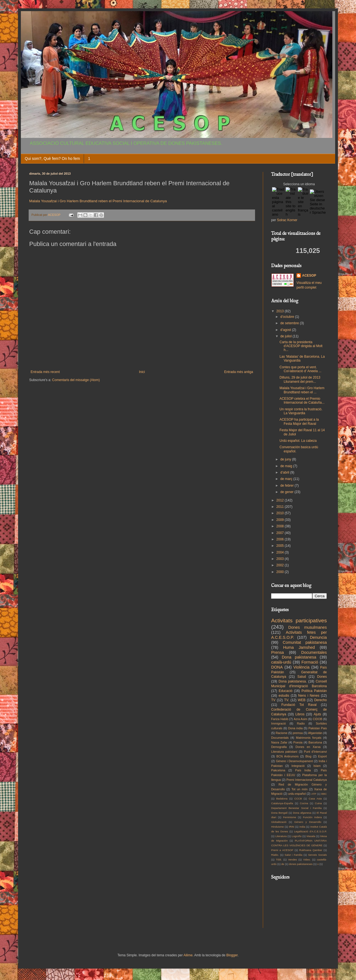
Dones (322, 677)
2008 (281, 526)
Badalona (282, 799)
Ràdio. (275, 855)
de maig (287, 466)
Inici (142, 372)
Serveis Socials (317, 855)
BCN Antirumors (288, 756)
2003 (281, 559)
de (283, 864)
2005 (281, 546)
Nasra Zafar (279, 742)
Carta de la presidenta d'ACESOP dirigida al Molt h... (301, 346)
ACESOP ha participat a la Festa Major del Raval (299, 421)
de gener (287, 492)
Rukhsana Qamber (311, 850)
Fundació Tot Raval (299, 705)
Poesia (298, 742)
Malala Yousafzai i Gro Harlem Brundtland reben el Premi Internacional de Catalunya (98, 201)
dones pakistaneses (301, 864)
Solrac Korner (287, 220)
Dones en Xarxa (308, 747)
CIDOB (317, 719)
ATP (314, 794)
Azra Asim (301, 719)
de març (287, 479)
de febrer (287, 486)
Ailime (188, 955)
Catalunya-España (282, 803)
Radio (301, 723)
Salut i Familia (293, 855)
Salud (302, 677)
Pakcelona (278, 770)
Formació (310, 662)
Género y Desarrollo (308, 822)
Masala (311, 836)
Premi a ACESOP (282, 850)
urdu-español (297, 794)
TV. (287, 700)
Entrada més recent (45, 372)
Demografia (279, 747)
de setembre (290, 323)
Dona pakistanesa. (293, 681)
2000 (281, 572)
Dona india (295, 728)
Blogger (232, 955)
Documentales (314, 652)
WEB (302, 700)
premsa (298, 733)
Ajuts (317, 714)
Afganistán (315, 733)
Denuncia (318, 637)
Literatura (281, 836)
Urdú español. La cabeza (298, 441)
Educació (285, 691)
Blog (308, 756)
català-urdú (281, 662)
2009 (281, 520)
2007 (281, 533)
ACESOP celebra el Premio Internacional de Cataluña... (302, 401)
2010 (281, 513)
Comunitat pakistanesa (305, 642)
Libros (300, 714)
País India (303, 770)
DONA (277, 667)
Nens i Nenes (309, 696)
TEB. (279, 860)
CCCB (298, 799)
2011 (281, 507)
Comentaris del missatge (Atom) (76, 380)
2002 (281, 565)
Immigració (279, 723)
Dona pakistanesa (299, 657)
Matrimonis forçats (309, 738)
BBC (324, 794)
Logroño (297, 836)
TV (273, 700)
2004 (281, 552)
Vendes (293, 860)
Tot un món (300, 789)
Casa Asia (315, 799)
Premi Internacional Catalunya (307, 780)
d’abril (285, 472)
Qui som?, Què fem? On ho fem (52, 159)
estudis (284, 696)
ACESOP (309, 276)
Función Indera (312, 817)
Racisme (281, 733)
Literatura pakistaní (284, 752)
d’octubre (288, 317)
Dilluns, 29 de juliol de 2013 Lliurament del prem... (300, 379)
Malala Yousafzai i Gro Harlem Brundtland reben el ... (302, 390)
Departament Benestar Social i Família (296, 808)
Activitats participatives (299, 621)
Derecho (321, 700)
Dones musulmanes (307, 627)
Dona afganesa (302, 813)
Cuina (318, 803)
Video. (307, 860)
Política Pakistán (314, 691)
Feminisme (290, 817)
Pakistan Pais (318, 728)
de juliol (286, 336)
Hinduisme (277, 827)
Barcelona (315, 742)
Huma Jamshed (299, 647)
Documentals (280, 738)
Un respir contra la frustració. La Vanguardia (301, 411)
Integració (298, 766)
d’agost (286, 330)
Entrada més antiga (239, 372)
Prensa (278, 652)
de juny (286, 459)
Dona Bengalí (279, 813)
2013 (281, 311)
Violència (301, 667)
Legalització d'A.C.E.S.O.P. (310, 831)
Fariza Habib (280, 719)
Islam (317, 766)
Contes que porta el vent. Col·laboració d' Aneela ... (301, 369)
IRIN (292, 827)
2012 (281, 500)
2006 (281, 539)
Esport (322, 756)
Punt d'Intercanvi (315, 752)
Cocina (304, 803)
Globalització (279, 822)
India (302, 827)
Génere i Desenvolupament (294, 761)
